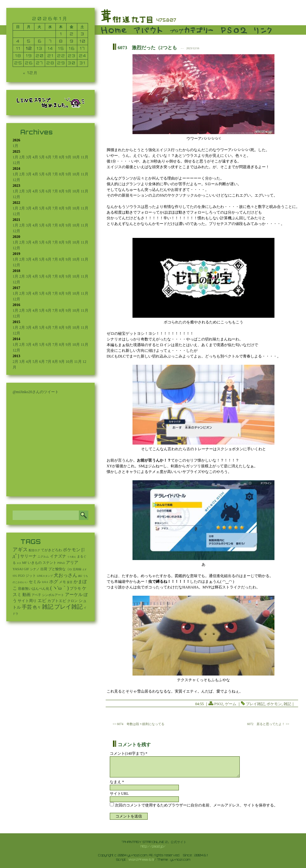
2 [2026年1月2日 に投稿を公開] (72, 34)
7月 (55, 157)
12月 (16, 163)
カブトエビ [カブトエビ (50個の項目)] (57, 601)
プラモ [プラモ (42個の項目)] (75, 589)
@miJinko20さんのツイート (36, 392)
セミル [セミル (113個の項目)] (35, 582)
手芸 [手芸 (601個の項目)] (27, 607)
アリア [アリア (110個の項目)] (72, 562)
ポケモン (274, 704)
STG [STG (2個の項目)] (15, 576)
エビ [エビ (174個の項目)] (42, 601)
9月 (68, 157)
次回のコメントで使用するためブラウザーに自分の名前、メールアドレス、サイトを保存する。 (196, 805)
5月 (42, 157)
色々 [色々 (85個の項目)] (37, 607)
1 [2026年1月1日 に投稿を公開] (61, 34)
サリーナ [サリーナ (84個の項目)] (28, 556)
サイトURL (119, 794)
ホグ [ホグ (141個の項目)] (54, 582)
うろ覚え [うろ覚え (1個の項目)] (72, 557)
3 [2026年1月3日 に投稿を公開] (83, 34)
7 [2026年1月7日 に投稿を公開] (50, 41)
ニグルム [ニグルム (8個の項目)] (43, 557)
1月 (15, 146)
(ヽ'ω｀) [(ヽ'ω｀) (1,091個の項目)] (59, 588)
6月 (49, 157)
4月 (35, 157)
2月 (22, 157)
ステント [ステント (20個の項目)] (50, 563)
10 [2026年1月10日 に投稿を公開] (83, 41)
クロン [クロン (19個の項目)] (72, 601)
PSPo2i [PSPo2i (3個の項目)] (61, 563)
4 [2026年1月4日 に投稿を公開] (18, 41)
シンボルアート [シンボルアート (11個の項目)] (53, 595)
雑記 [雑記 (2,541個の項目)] (48, 607)
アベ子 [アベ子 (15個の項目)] (36, 595)
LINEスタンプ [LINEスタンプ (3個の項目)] (45, 576)
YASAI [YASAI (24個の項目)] (18, 569)
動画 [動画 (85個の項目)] (26, 595)
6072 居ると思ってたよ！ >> (268, 724)
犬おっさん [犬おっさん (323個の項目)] (65, 575)
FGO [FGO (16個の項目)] (21, 576)
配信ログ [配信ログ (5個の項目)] (34, 550)
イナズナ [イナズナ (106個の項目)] (58, 556)
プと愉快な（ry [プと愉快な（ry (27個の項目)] (60, 569)
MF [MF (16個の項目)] (24, 563)
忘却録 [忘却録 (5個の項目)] (77, 569)
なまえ (117, 782)
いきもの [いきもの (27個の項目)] (35, 563)
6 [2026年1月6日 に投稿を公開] (40, 41)
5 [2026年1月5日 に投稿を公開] (29, 41)
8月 (62, 157)
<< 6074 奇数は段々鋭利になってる (138, 724)
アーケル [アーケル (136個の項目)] (74, 595)
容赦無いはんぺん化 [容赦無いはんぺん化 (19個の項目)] (34, 589)
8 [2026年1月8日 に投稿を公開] (61, 41)
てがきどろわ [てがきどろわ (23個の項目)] (51, 550)
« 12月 (30, 73)
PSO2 (219, 704)
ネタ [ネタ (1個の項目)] (19, 563)
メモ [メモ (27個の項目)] (62, 582)
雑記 (287, 704)
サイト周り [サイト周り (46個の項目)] (27, 601)
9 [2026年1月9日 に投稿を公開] (72, 41)
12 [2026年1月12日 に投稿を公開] (29, 48)
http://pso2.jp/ (153, 846)
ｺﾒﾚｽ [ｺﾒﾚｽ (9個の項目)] (45, 582)
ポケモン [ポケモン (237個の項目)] (72, 550)
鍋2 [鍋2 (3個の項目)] (80, 576)
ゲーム (231, 704)
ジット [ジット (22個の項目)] (31, 576)
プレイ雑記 (255, 704)
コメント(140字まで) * (129, 753)
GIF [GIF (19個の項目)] (26, 569)
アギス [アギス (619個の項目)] (20, 549)
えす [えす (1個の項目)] (85, 570)
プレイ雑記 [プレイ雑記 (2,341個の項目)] (68, 607)
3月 (29, 157)
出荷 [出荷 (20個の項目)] (44, 569)
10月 (76, 157)
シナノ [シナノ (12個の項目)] (35, 569)
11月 (85, 157)
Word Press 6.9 (141, 859)
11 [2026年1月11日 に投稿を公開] (18, 48)
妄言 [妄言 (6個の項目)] (70, 582)
